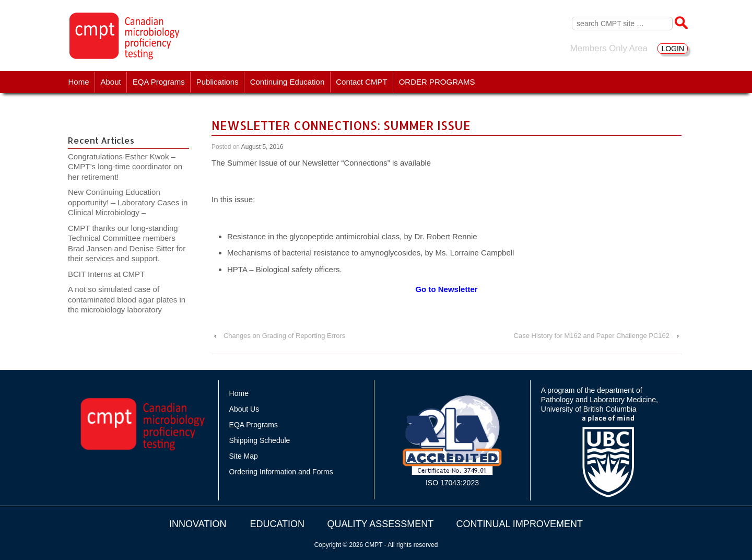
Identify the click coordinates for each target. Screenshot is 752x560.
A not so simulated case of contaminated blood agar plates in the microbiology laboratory (127, 299)
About (111, 82)
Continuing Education (287, 82)
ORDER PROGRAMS (437, 82)
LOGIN (673, 49)
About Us (244, 409)
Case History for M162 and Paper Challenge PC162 (592, 336)
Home (79, 82)
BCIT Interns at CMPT (112, 274)
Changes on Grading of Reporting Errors (284, 336)
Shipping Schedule (260, 440)
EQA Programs (159, 82)
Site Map (244, 456)
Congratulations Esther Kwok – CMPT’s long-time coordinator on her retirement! (125, 167)
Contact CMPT (361, 82)
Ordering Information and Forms (281, 472)
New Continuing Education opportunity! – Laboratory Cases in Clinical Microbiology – (128, 202)
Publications (218, 82)
